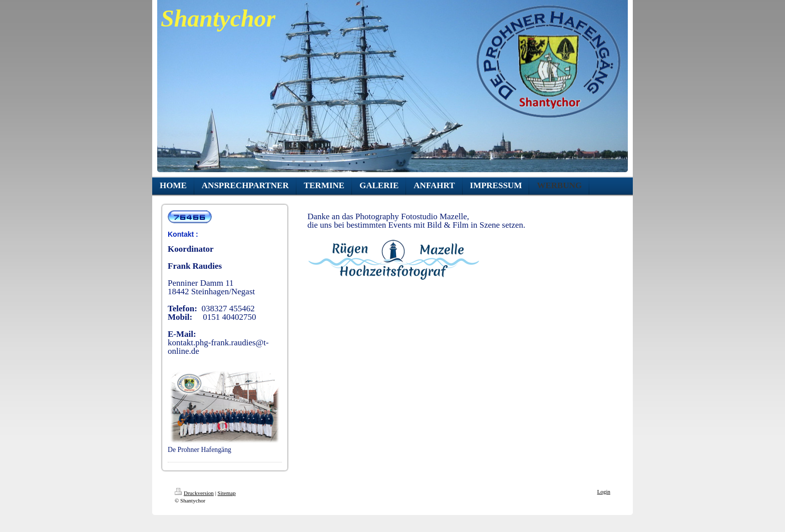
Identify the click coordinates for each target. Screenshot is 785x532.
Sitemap (227, 493)
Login (604, 491)
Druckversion (194, 493)
